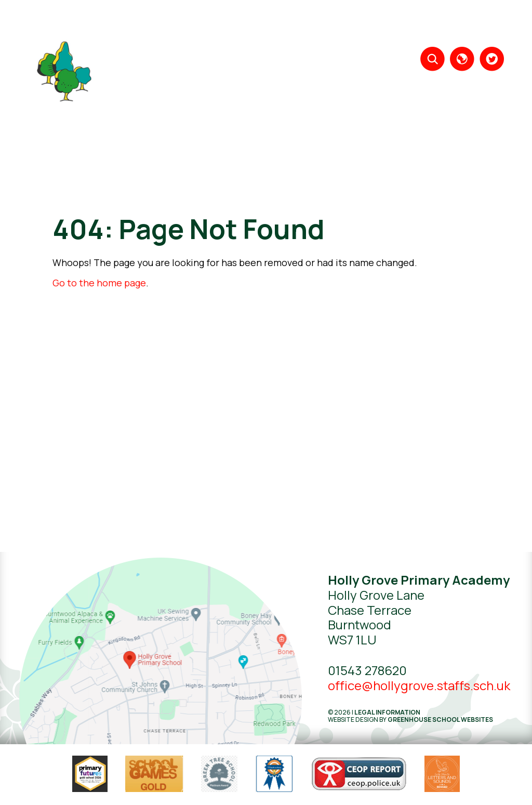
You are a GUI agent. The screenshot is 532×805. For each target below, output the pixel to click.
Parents (375, 26)
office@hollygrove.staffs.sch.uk (419, 685)
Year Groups (327, 26)
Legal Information (387, 712)
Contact (485, 26)
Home (197, 26)
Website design (353, 720)
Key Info (415, 26)
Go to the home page (99, 283)
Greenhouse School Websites (440, 720)
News (449, 26)
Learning (278, 26)
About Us (235, 26)
